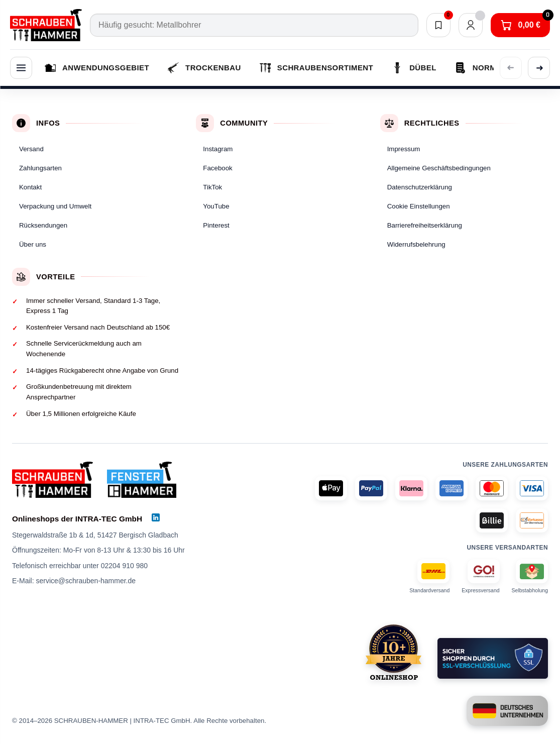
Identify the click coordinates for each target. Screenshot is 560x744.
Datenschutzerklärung (420, 187)
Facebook (217, 168)
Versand (31, 149)
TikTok (212, 187)
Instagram (218, 149)
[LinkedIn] (156, 517)
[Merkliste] (438, 25)
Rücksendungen (43, 225)
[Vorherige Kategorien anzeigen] (511, 68)
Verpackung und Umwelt (55, 206)
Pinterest (216, 225)
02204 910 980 (124, 566)
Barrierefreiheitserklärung (425, 225)
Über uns (33, 244)
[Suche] (254, 25)
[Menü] (21, 68)
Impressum (404, 149)
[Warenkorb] (520, 25)
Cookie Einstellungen (419, 206)
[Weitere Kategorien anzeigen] (539, 68)
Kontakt (30, 187)
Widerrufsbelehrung (416, 244)
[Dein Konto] (471, 25)
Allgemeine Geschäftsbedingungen (439, 168)
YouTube (216, 206)
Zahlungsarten (40, 168)
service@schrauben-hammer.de (86, 581)
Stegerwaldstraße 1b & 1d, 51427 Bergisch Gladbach (95, 535)
